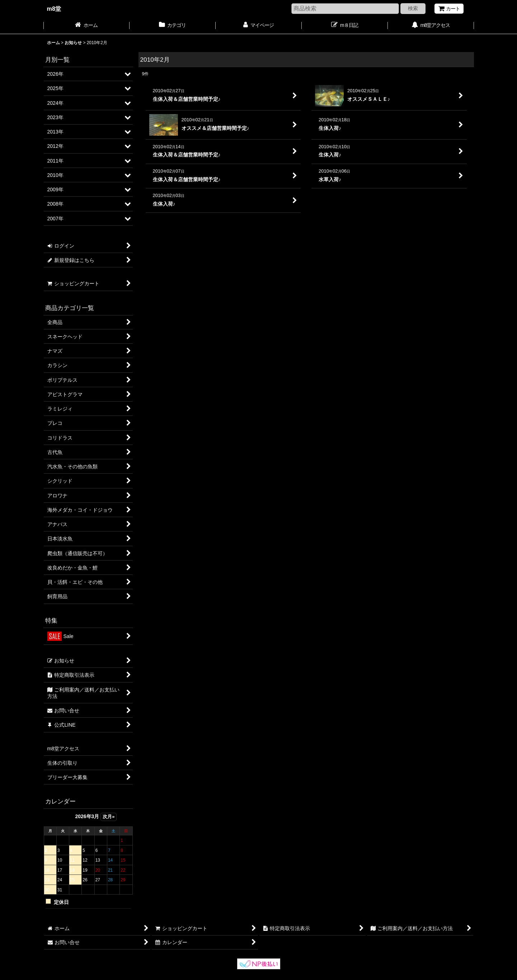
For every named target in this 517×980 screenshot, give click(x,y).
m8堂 (54, 9)
